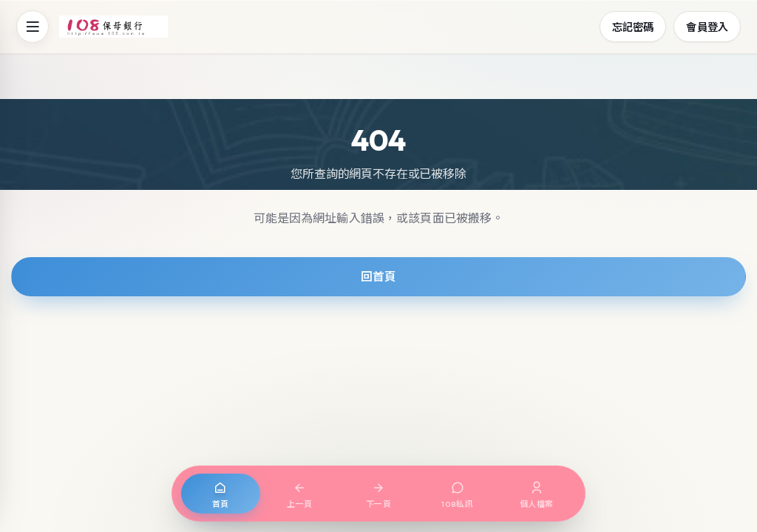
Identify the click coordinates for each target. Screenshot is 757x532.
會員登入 (707, 26)
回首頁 (379, 276)
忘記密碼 (633, 26)
